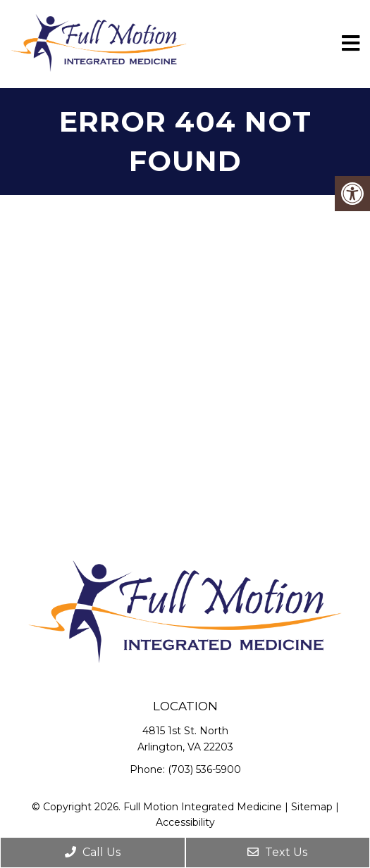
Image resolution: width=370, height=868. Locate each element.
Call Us (93, 852)
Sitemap (312, 807)
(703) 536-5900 (204, 769)
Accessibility (185, 822)
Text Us (277, 852)
